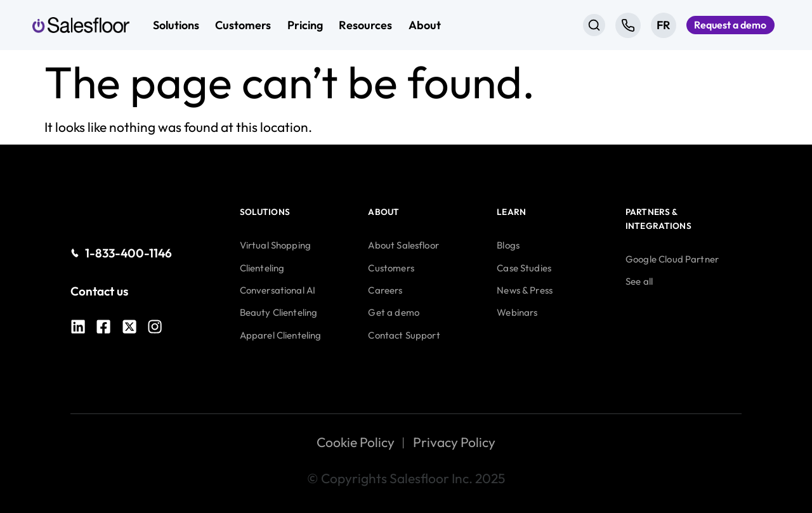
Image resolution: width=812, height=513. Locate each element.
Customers (243, 25)
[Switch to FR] (648, 25)
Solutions (176, 25)
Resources (365, 25)
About (425, 25)
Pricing (305, 25)
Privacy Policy (454, 442)
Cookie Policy (356, 442)
